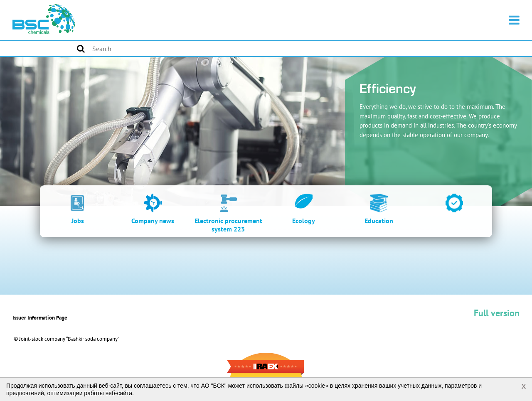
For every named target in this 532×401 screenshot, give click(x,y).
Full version (497, 313)
